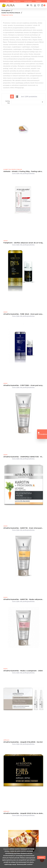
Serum (6, 241)
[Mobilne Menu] (28, 5)
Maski (6, 597)
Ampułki (6, 740)
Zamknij (41, 857)
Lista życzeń (28, 1)
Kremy (6, 312)
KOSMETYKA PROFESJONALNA (13, 169)
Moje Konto (17, 1)
